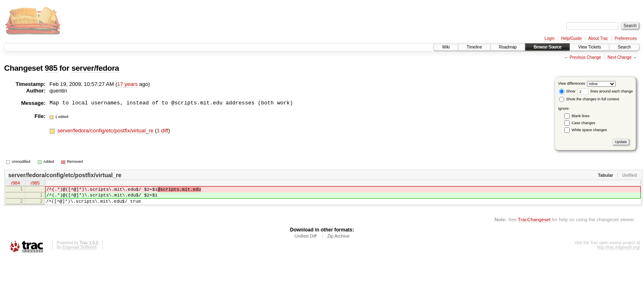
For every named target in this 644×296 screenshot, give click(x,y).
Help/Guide (571, 38)
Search (624, 47)
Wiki (446, 47)
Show (567, 91)
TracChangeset (534, 224)
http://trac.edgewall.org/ (619, 252)
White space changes (589, 130)
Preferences (626, 38)
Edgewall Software (79, 252)
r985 (35, 184)
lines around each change (605, 91)
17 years (127, 84)
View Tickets (590, 47)
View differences (572, 83)
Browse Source (547, 47)
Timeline (474, 47)
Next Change (619, 57)
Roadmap (508, 47)
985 (51, 68)
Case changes (584, 123)
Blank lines (581, 116)
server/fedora (95, 68)
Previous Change (585, 57)
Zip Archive (338, 241)
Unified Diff (306, 241)
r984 (15, 184)
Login (550, 38)
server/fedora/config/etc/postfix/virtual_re (106, 131)
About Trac (598, 38)
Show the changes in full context (589, 99)
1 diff (162, 131)
